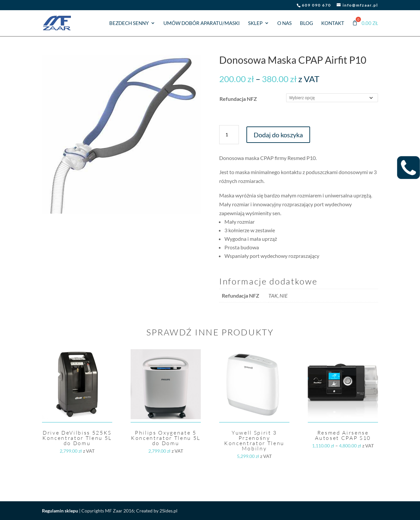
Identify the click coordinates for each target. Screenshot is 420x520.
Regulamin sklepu (60, 511)
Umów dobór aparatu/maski (202, 23)
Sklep (255, 23)
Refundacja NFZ (238, 99)
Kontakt (333, 23)
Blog (306, 23)
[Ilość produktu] (229, 135)
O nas (284, 23)
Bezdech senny (129, 23)
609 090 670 (316, 5)
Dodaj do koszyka (278, 135)
